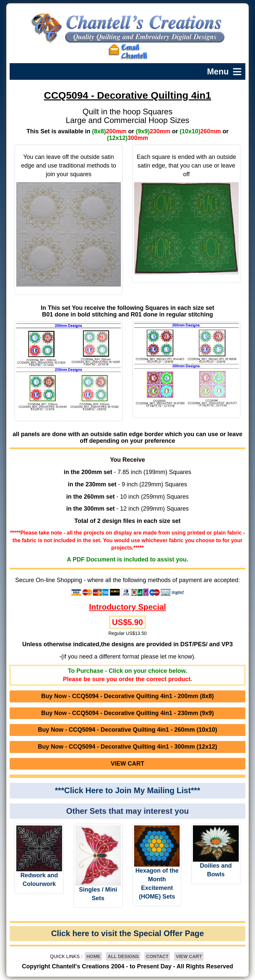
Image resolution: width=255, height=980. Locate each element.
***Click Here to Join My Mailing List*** (127, 790)
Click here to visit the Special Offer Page (127, 933)
